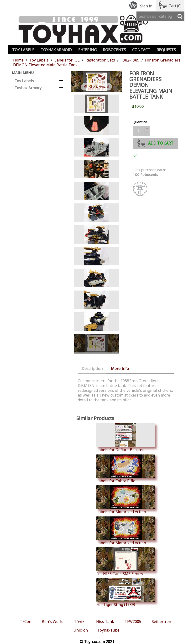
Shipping (87, 50)
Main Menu (23, 73)
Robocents (114, 50)
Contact (141, 50)
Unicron (81, 630)
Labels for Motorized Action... (126, 500)
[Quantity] (138, 131)
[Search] (160, 16)
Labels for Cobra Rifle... (126, 469)
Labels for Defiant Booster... (126, 438)
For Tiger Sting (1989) (126, 593)
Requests (166, 50)
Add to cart (155, 143)
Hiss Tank (105, 622)
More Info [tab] (120, 369)
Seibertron (161, 622)
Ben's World (53, 622)
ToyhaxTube (108, 630)
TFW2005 (133, 622)
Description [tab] (92, 369)
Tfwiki (80, 622)
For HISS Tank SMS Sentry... (126, 562)
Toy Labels (23, 50)
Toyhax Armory (56, 50)
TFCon (26, 622)
